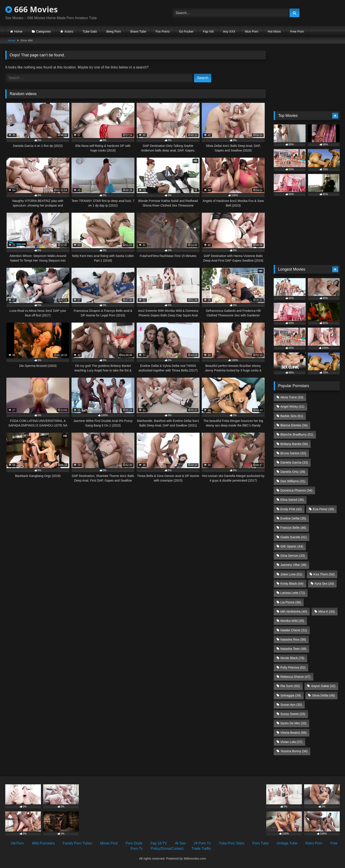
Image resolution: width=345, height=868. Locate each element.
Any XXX (229, 31)
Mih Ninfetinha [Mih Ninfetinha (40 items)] (294, 611)
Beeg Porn (114, 31)
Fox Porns (163, 31)
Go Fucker (186, 31)
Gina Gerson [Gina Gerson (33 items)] (293, 556)
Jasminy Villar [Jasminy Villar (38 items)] (293, 565)
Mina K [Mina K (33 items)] (327, 611)
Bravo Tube (138, 31)
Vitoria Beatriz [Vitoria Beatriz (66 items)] (293, 733)
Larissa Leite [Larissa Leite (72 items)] (293, 593)
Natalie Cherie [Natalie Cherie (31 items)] (294, 630)
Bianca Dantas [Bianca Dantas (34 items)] (294, 425)
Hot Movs (274, 31)
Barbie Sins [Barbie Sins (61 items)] (292, 416)
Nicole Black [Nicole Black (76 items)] (292, 658)
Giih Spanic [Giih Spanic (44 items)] (292, 546)
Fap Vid (208, 31)
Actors (69, 31)
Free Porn (297, 31)
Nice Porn (251, 31)
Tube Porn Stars (231, 843)
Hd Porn (17, 843)
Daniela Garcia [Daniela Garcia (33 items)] (294, 462)
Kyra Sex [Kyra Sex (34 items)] (324, 584)
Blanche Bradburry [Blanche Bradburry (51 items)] (297, 434)
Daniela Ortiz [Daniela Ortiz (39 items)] (293, 472)
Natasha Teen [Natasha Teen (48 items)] (293, 649)
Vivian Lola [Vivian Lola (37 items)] (291, 742)
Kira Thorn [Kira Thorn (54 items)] (324, 574)
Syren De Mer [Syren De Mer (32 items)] (293, 723)
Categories (44, 31)
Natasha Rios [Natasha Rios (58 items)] (293, 639)
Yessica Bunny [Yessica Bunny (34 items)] (294, 751)
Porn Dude (134, 843)
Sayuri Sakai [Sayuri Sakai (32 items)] (323, 686)
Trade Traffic (201, 849)
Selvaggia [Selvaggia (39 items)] (291, 695)
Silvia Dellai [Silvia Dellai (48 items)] (323, 695)
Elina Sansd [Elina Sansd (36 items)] (292, 500)
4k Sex (180, 843)
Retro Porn (314, 843)
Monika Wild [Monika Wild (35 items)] (292, 621)
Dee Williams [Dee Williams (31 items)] (293, 481)
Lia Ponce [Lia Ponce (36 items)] (291, 602)
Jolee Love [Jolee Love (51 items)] (291, 574)
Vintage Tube (287, 843)
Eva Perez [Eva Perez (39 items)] (323, 509)
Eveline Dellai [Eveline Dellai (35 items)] (293, 518)
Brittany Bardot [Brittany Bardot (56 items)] (294, 444)
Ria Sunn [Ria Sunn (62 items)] (290, 686)
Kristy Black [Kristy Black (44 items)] (292, 584)
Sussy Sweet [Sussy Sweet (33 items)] (293, 714)
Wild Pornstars (43, 843)
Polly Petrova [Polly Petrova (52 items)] (293, 667)
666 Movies (31, 9)
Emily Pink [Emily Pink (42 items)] (291, 509)
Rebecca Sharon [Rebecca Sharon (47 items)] (295, 677)
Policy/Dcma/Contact (167, 849)
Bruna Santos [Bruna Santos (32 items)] (293, 453)
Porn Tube (261, 843)
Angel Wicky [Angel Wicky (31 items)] (292, 406)
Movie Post (109, 843)
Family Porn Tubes (77, 843)
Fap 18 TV (159, 843)
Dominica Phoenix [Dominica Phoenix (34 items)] (296, 490)
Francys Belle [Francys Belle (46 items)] (293, 528)
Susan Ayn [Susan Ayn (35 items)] (291, 705)
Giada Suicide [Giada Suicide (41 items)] (293, 537)
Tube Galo (90, 31)
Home (18, 31)
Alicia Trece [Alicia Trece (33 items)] (292, 397)
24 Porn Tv (202, 843)
